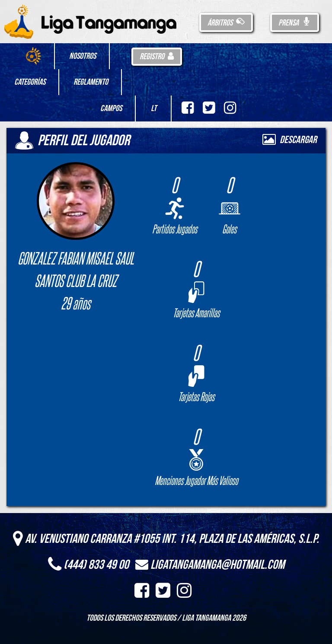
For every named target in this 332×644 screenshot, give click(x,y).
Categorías (30, 82)
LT (154, 108)
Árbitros (226, 23)
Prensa (295, 23)
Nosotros (83, 56)
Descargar (290, 140)
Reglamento (91, 82)
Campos (111, 108)
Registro (157, 57)
